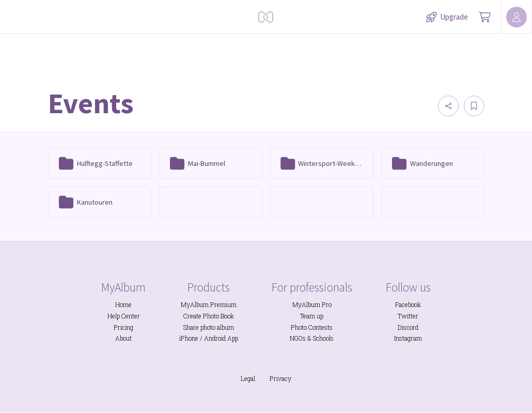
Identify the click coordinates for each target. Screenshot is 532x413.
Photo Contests (312, 327)
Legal (248, 378)
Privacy (280, 378)
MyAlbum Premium (209, 304)
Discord (408, 327)
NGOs (298, 338)
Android (215, 338)
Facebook (408, 304)
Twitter (408, 316)
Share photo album (209, 327)
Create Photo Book (209, 316)
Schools (323, 338)
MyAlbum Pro (312, 304)
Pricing (123, 327)
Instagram (408, 338)
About (123, 338)
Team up (312, 316)
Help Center (124, 316)
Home (123, 304)
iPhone (189, 338)
